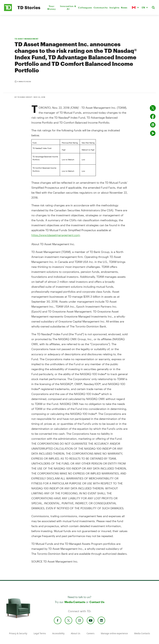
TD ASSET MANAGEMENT (27, 39)
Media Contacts (75, 602)
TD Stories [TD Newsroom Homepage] (29, 7)
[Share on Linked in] (153, 125)
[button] (135, 7)
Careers (91, 633)
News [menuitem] (124, 8)
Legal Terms (40, 633)
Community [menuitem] (101, 8)
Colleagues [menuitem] (85, 8)
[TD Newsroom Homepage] (8, 10)
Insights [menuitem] (115, 8)
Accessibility (58, 633)
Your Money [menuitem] (52, 8)
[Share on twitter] (153, 108)
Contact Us (97, 602)
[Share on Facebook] (153, 116)
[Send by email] (153, 133)
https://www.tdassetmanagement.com (56, 235)
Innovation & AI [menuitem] (68, 8)
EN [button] (143, 7)
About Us (75, 633)
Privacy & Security (18, 633)
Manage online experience (114, 633)
